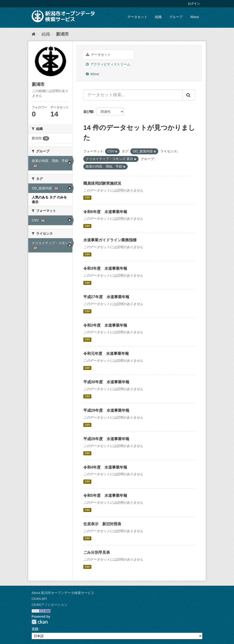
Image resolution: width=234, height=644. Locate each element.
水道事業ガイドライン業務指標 (110, 240)
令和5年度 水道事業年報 (105, 496)
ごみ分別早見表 (97, 552)
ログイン (194, 4)
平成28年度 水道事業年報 (106, 439)
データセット (137, 17)
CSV (87, 198)
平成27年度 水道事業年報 (106, 297)
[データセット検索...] (133, 95)
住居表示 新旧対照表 (102, 524)
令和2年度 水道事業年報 (105, 325)
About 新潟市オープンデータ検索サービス (63, 593)
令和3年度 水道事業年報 (105, 268)
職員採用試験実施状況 (102, 183)
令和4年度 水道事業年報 (105, 467)
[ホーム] (34, 34)
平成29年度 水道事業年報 (106, 410)
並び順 (88, 112)
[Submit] (189, 95)
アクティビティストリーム (108, 64)
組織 (158, 17)
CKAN (40, 622)
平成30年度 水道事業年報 (106, 382)
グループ (176, 17)
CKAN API (39, 599)
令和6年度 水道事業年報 (105, 212)
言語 (35, 629)
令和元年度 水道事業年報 (106, 354)
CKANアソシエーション (49, 605)
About (194, 17)
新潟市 (62, 34)
